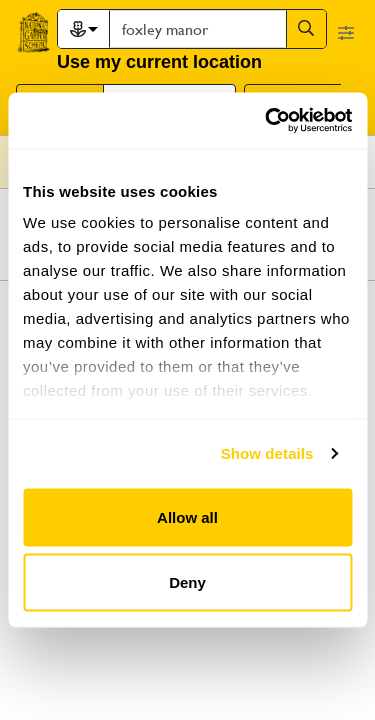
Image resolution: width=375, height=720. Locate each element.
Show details (267, 453)
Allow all (187, 516)
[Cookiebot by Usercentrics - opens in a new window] (267, 121)
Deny (187, 582)
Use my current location (159, 62)
